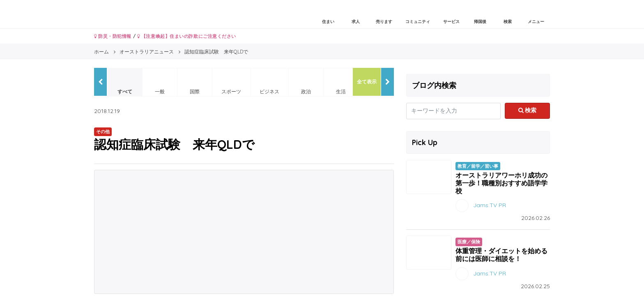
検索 (528, 110)
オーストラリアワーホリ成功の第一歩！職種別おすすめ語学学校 (501, 183)
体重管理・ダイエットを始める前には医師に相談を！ (501, 255)
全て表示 (367, 82)
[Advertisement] (244, 232)
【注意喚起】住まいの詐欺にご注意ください (187, 36)
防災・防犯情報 (113, 36)
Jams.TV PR (490, 205)
